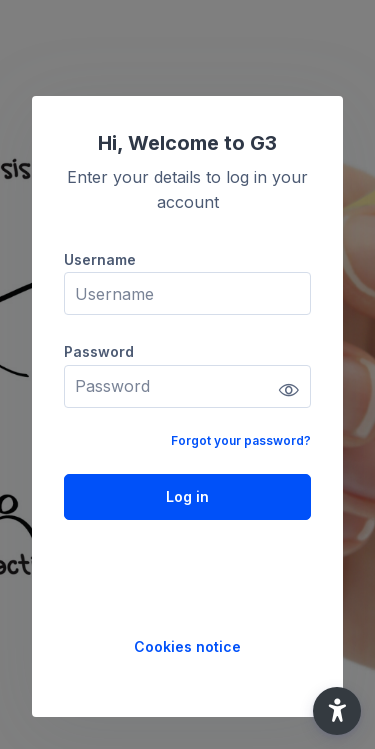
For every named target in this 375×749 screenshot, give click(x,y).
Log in (187, 496)
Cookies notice (187, 646)
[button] (337, 711)
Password (99, 351)
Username (100, 259)
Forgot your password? (241, 440)
